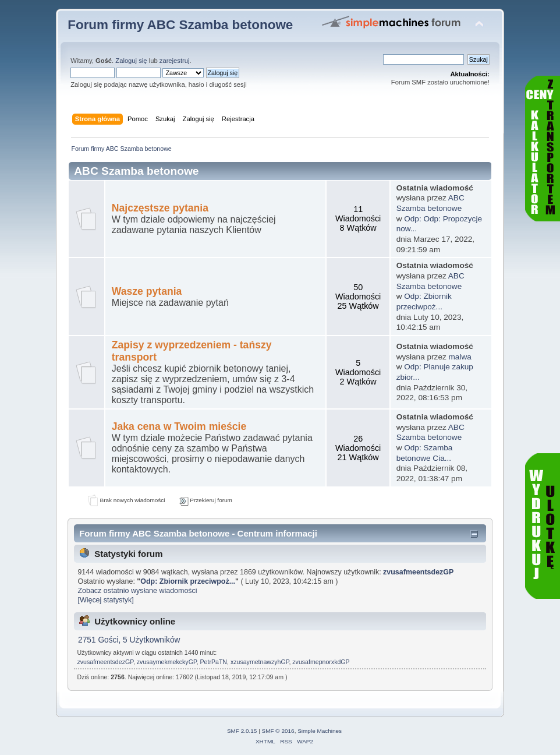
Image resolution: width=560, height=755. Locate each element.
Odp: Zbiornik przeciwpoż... (188, 581)
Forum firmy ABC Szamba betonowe (180, 25)
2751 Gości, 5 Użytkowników (129, 640)
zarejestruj (175, 61)
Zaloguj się (131, 61)
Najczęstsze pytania (160, 208)
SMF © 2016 (278, 731)
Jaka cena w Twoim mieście (179, 426)
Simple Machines (320, 731)
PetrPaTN (214, 662)
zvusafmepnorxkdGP (321, 662)
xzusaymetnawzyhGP (260, 662)
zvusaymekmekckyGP (167, 662)
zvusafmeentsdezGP (418, 572)
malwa (460, 357)
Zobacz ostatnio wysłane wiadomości (137, 591)
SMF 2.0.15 (242, 731)
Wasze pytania (147, 291)
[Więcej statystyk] (105, 600)
